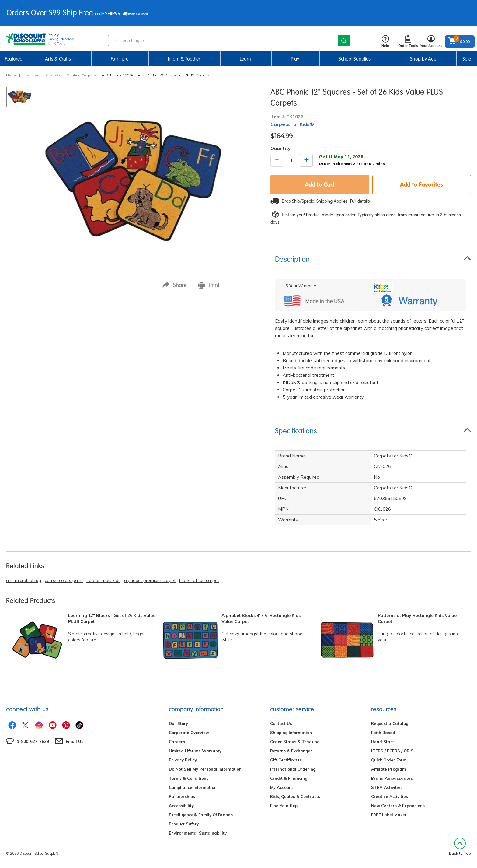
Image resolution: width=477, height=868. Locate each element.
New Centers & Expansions (398, 806)
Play (295, 59)
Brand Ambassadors (392, 778)
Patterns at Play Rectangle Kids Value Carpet (417, 618)
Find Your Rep (284, 806)
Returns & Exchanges (291, 751)
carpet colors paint (64, 580)
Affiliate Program (388, 769)
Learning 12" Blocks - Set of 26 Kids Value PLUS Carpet (112, 618)
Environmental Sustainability (198, 833)
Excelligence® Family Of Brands (201, 815)
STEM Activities (387, 787)
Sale (467, 59)
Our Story (178, 723)
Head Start (383, 742)
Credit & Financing (289, 778)
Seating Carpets (81, 75)
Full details (360, 201)
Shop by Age (423, 59)
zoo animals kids (103, 580)
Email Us (75, 741)
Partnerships (182, 796)
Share (175, 285)
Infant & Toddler (184, 59)
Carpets (53, 75)
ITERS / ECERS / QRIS (392, 751)
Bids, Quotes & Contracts (295, 796)
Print (209, 285)
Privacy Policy (183, 760)
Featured (14, 59)
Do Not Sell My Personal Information (205, 769)
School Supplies (355, 59)
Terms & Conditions (189, 778)
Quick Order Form (389, 760)
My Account (282, 787)
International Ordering (293, 769)
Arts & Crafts (58, 59)
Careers (177, 742)
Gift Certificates (286, 760)
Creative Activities (390, 796)
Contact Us (281, 723)
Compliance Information (193, 787)
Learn (245, 59)
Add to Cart (320, 184)
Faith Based (383, 733)
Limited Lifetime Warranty (195, 751)
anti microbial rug (24, 580)
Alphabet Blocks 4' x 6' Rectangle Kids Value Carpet (261, 618)
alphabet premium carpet (150, 580)
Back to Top (460, 847)
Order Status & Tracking (295, 742)
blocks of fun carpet (199, 580)
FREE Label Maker (389, 815)
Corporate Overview (189, 733)
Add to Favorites (422, 184)
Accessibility (181, 806)
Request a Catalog (390, 723)
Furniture (120, 59)
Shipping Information (291, 733)
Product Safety (184, 824)
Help (385, 42)
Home (11, 75)
